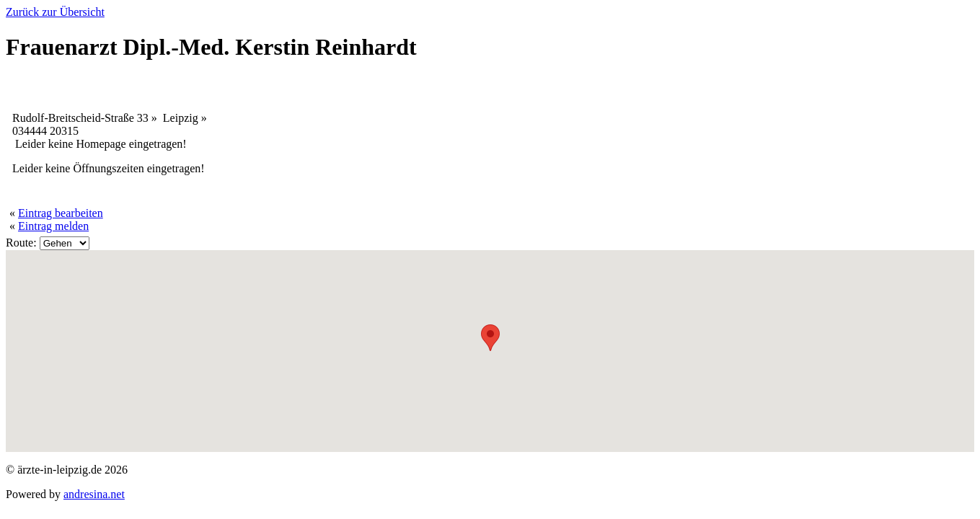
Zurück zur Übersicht (55, 12)
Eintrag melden (53, 226)
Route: (21, 243)
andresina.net (94, 494)
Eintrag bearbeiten (61, 213)
